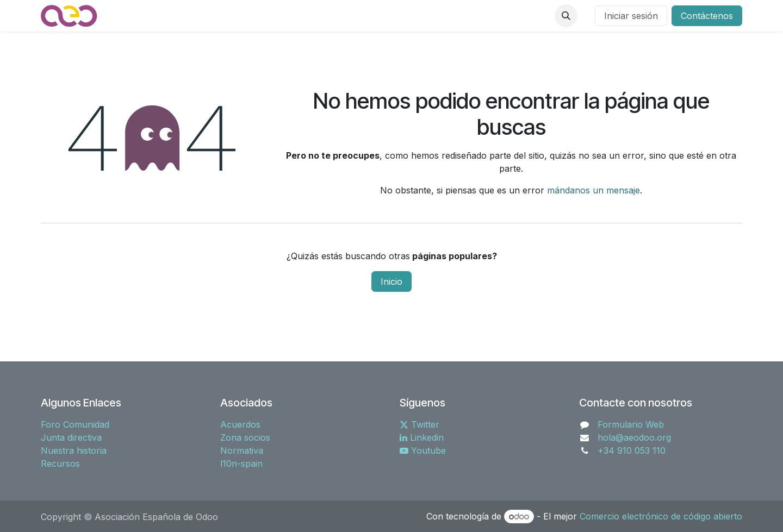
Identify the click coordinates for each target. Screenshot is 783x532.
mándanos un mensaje (594, 190)
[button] (566, 16)
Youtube (423, 450)
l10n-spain (241, 464)
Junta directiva (71, 437)
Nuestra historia (74, 450)
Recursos (60, 464)
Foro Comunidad (75, 424)
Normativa (242, 450)
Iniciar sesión (631, 16)
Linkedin (422, 437)
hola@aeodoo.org (634, 437)
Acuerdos (240, 424)
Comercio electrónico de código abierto (661, 516)
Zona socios (245, 437)
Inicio (391, 281)
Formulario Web (631, 424)
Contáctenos (707, 16)
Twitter (420, 424)
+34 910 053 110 (632, 450)
